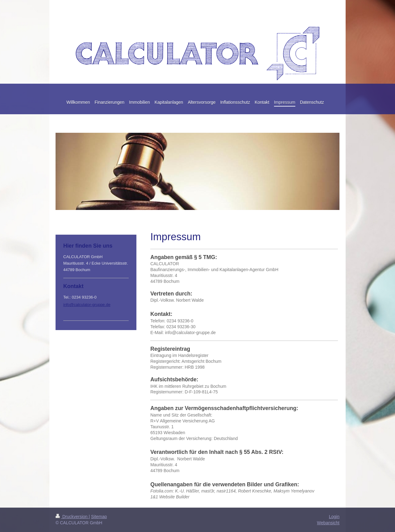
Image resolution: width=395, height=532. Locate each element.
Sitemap (99, 517)
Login (334, 517)
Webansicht (328, 523)
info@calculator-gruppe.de (87, 305)
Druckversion (72, 517)
